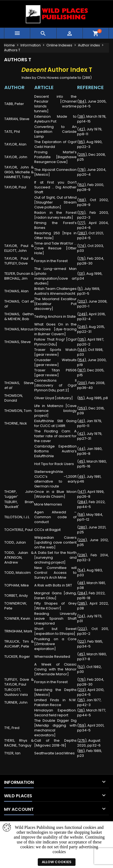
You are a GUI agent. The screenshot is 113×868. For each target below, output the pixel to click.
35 (81, 700)
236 (82, 555)
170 (81, 213)
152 (81, 185)
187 (81, 370)
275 (82, 740)
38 (81, 116)
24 (81, 616)
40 (81, 421)
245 (82, 327)
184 (82, 101)
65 (81, 398)
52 (81, 667)
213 (81, 690)
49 (81, 477)
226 (82, 540)
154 (82, 360)
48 (81, 583)
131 (81, 274)
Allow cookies (57, 862)
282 (82, 233)
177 (81, 223)
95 (81, 142)
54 (81, 570)
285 (82, 603)
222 (82, 629)
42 (81, 129)
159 (81, 725)
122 (81, 641)
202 (82, 301)
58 (81, 515)
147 (81, 492)
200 (82, 383)
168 (81, 200)
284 (82, 502)
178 (81, 170)
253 (82, 408)
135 (81, 339)
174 (81, 246)
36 (81, 710)
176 (81, 258)
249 (82, 314)
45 (81, 461)
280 (82, 527)
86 (81, 751)
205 (82, 155)
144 (82, 350)
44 (81, 449)
